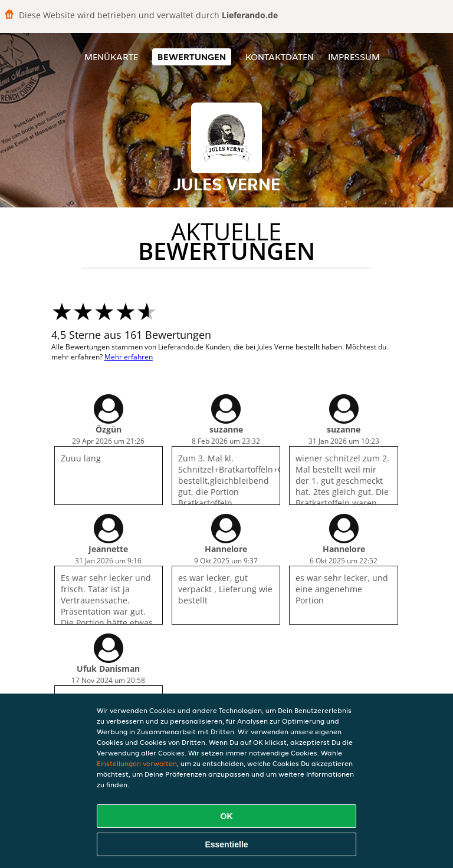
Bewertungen (192, 57)
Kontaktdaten (280, 57)
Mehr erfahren (129, 357)
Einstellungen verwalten (137, 763)
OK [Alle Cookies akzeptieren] (227, 816)
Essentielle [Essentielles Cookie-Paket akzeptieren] (226, 844)
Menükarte (111, 57)
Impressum (354, 57)
